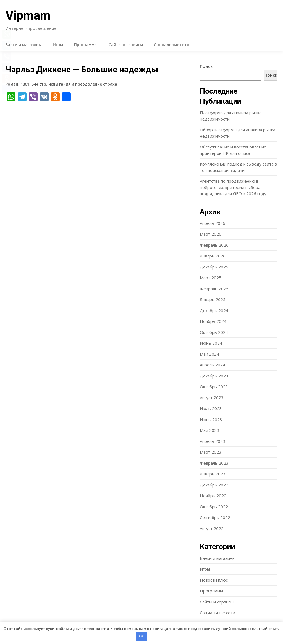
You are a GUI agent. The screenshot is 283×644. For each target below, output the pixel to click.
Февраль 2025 (214, 289)
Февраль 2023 (214, 463)
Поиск (206, 66)
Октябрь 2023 (214, 387)
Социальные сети (172, 45)
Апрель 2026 (213, 223)
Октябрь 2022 (214, 507)
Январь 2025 (213, 299)
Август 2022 (212, 528)
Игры (58, 45)
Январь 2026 (213, 256)
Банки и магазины (24, 45)
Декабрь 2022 (214, 485)
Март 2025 (211, 278)
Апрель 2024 (213, 365)
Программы (86, 45)
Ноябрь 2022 (213, 496)
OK (141, 636)
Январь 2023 (213, 474)
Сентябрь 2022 (215, 517)
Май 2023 (209, 430)
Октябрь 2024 (214, 332)
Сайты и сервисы (126, 45)
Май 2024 (209, 354)
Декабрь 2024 (214, 310)
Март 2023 (211, 452)
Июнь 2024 (211, 343)
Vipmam (28, 15)
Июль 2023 (211, 408)
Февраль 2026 (214, 245)
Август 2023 (212, 398)
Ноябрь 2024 (213, 321)
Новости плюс (214, 580)
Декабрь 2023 (214, 376)
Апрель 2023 (213, 441)
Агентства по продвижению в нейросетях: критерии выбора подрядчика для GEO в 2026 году (233, 187)
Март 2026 (211, 234)
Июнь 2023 (211, 419)
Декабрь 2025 (214, 267)
